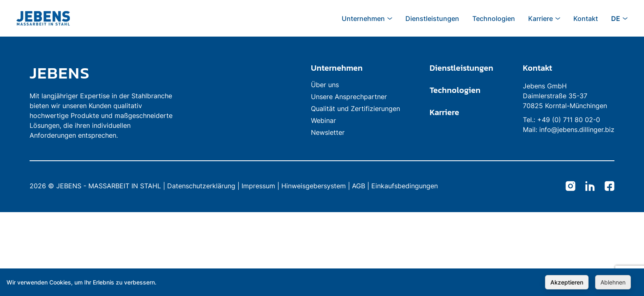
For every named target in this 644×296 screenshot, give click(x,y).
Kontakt (537, 68)
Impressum (258, 186)
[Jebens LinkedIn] (590, 187)
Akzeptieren (567, 282)
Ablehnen (613, 282)
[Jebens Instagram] (570, 187)
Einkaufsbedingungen (405, 186)
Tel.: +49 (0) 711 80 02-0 (561, 120)
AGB (359, 186)
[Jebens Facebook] (609, 187)
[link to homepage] (103, 73)
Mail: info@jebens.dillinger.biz (569, 129)
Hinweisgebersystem (314, 186)
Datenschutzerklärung (201, 186)
